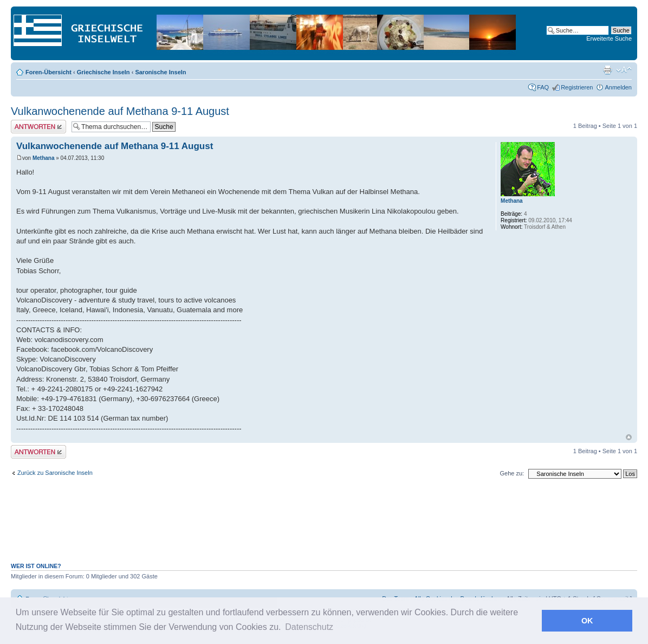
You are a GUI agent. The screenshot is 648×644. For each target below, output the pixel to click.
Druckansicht (607, 70)
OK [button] (587, 621)
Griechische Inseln (103, 72)
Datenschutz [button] (309, 627)
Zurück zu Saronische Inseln (55, 473)
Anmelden (618, 87)
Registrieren (577, 87)
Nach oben (629, 437)
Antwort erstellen (38, 127)
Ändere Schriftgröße (624, 70)
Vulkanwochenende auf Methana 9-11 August (120, 111)
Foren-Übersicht (48, 72)
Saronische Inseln (160, 72)
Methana (44, 158)
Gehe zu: (512, 473)
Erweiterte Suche (609, 38)
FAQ (543, 87)
